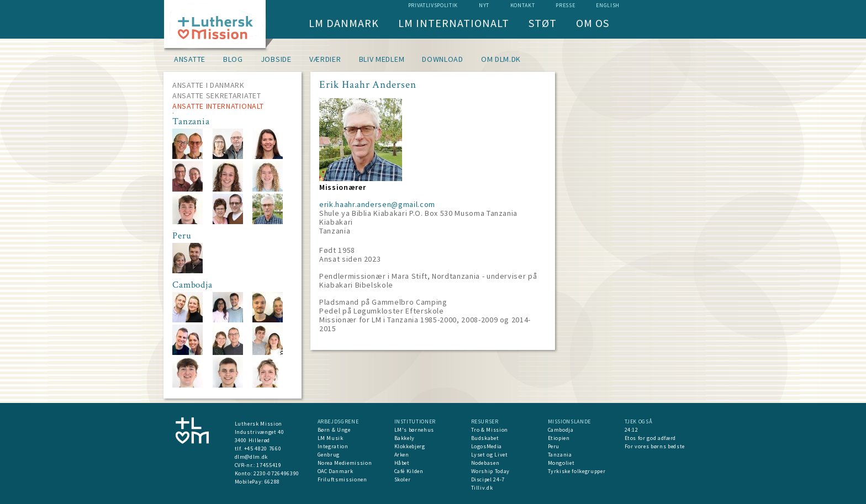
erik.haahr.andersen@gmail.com (377, 204)
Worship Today (490, 471)
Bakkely (405, 438)
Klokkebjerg (410, 446)
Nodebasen (485, 463)
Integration (333, 446)
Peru (554, 446)
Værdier (325, 59)
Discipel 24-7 (488, 479)
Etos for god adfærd (650, 438)
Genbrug (329, 455)
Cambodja (561, 430)
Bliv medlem (382, 59)
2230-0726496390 (276, 473)
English (608, 5)
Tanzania (560, 455)
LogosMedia (487, 446)
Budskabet (485, 438)
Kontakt (523, 5)
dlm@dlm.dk (252, 457)
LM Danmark (344, 23)
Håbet (402, 463)
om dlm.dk (501, 59)
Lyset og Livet (490, 455)
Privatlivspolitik (433, 5)
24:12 (632, 430)
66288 (272, 482)
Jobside (276, 59)
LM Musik (331, 438)
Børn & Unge (334, 430)
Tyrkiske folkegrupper (577, 471)
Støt (543, 23)
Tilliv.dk (482, 488)
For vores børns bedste (655, 446)
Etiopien (559, 438)
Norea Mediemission (345, 463)
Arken (402, 455)
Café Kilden (409, 471)
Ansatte (190, 59)
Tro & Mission (490, 430)
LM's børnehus (414, 430)
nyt (484, 5)
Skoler (403, 479)
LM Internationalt (454, 23)
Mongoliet (561, 463)
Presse (565, 5)
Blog (233, 59)
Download (443, 59)
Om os (593, 23)
